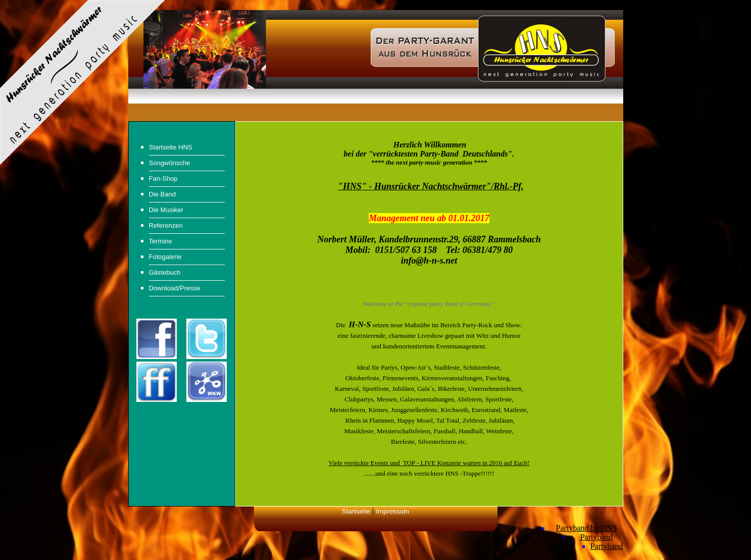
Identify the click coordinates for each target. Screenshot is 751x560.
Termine (161, 241)
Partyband (597, 537)
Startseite (356, 511)
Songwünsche (170, 163)
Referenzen (166, 225)
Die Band (162, 194)
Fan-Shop (163, 179)
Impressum (392, 511)
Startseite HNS (171, 147)
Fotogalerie (165, 257)
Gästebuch (165, 272)
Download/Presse (175, 288)
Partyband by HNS (587, 528)
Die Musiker (166, 210)
